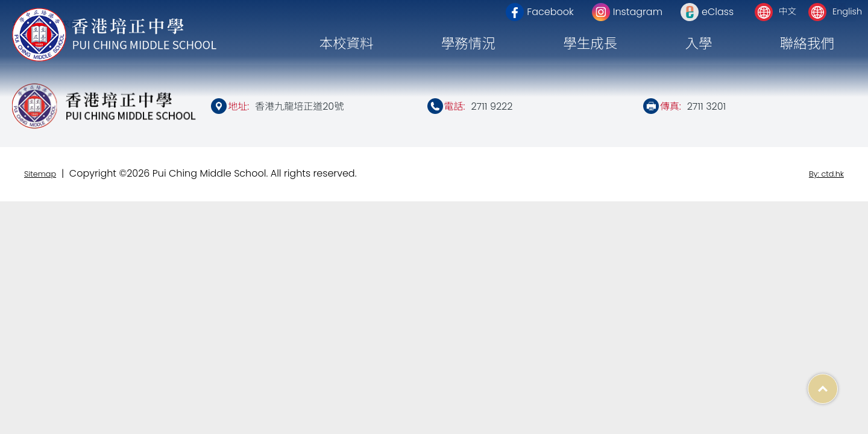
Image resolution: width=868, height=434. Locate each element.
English (847, 11)
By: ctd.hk (826, 174)
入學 (698, 43)
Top (838, 382)
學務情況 (468, 43)
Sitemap (40, 174)
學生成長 (590, 43)
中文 (788, 11)
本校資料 (346, 43)
